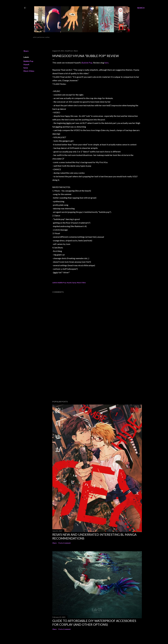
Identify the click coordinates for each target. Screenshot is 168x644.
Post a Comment (65, 543)
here (106, 63)
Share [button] (26, 51)
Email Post (69, 51)
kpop (26, 68)
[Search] (141, 8)
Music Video (29, 71)
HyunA (26, 64)
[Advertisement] (72, 377)
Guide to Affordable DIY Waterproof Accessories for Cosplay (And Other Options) (94, 623)
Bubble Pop (28, 61)
